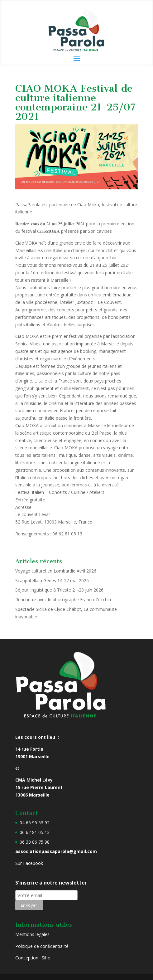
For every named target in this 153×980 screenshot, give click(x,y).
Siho (46, 958)
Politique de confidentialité (42, 946)
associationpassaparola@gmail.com (56, 851)
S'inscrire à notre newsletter (51, 883)
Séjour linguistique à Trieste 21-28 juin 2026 (59, 590)
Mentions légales (32, 934)
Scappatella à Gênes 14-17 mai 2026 (52, 580)
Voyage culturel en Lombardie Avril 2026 (56, 571)
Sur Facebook (29, 863)
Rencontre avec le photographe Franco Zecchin (63, 600)
